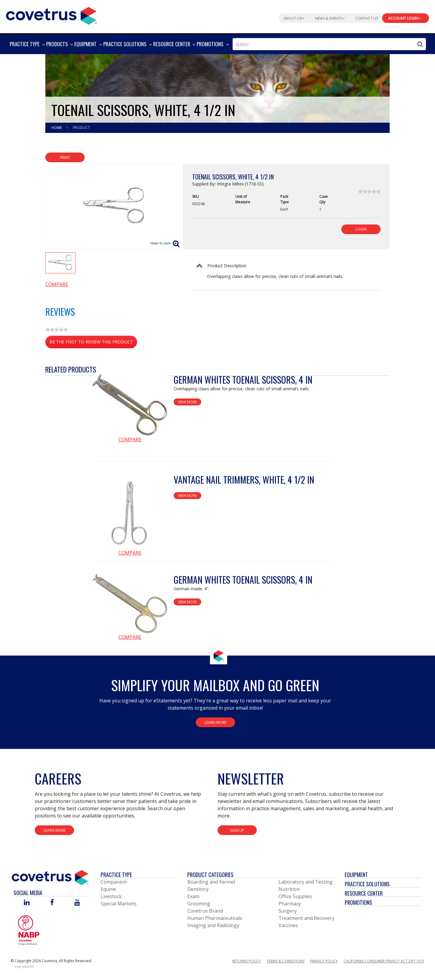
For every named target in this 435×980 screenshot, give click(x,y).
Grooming (199, 904)
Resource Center (364, 893)
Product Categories (210, 875)
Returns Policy (247, 961)
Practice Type (116, 875)
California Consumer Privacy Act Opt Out (384, 961)
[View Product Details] (130, 405)
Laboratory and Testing (306, 882)
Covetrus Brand (205, 911)
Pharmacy (290, 904)
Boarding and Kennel (211, 882)
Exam (193, 896)
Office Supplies (295, 896)
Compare (57, 284)
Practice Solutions (367, 884)
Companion (114, 882)
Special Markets (119, 904)
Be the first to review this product (93, 343)
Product (81, 128)
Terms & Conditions (286, 961)
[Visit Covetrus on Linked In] (27, 903)
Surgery (288, 911)
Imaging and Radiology (213, 925)
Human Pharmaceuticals (215, 918)
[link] (369, 192)
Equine (108, 889)
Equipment (356, 875)
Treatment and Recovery (306, 918)
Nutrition (289, 889)
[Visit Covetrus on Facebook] (52, 903)
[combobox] (329, 44)
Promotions (358, 902)
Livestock (111, 896)
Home (57, 128)
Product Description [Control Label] (227, 266)
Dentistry (198, 889)
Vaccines (288, 925)
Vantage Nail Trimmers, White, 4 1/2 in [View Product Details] (244, 480)
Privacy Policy (324, 961)
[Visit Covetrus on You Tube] (77, 903)
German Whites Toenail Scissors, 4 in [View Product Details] (243, 380)
